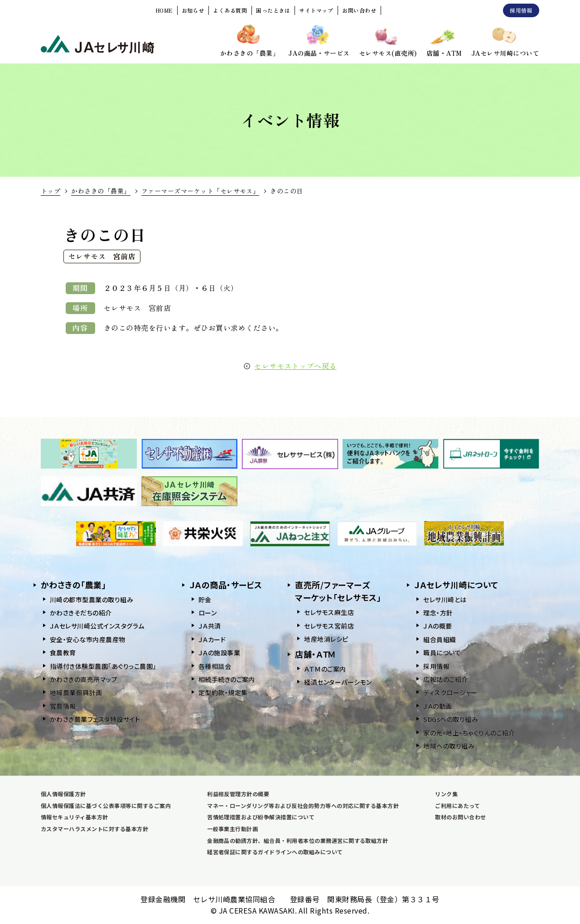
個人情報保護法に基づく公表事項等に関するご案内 (106, 805)
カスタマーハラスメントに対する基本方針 (94, 829)
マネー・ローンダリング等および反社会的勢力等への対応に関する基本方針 (303, 805)
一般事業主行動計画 (232, 829)
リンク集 (446, 794)
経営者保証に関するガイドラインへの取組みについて (275, 852)
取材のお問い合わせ (460, 817)
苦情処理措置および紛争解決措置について (261, 817)
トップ (51, 191)
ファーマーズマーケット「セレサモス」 (201, 191)
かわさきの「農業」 (101, 191)
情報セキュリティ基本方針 (75, 817)
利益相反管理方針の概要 (238, 794)
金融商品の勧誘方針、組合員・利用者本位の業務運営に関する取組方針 (297, 840)
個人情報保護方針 (63, 794)
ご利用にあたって (457, 805)
